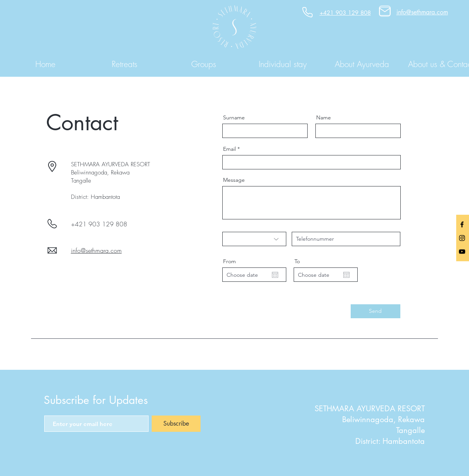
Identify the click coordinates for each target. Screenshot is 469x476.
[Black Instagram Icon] (462, 238)
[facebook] (462, 224)
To (297, 261)
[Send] (376, 311)
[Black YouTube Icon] (462, 252)
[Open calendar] (275, 275)
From (229, 261)
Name (324, 117)
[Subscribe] (176, 424)
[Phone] (307, 12)
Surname (234, 117)
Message (234, 180)
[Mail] (385, 11)
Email (229, 149)
